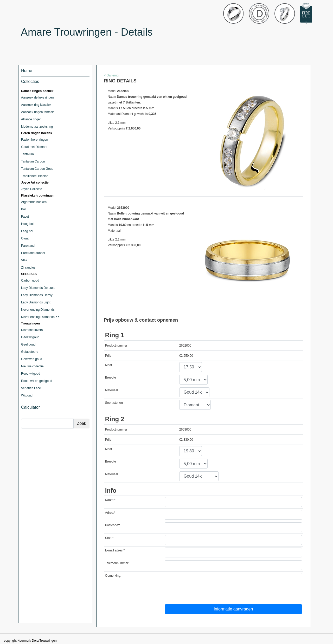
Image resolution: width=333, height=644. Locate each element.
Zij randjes (28, 268)
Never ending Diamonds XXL (41, 317)
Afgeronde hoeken (34, 202)
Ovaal (25, 238)
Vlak (24, 260)
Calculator (30, 407)
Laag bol (27, 231)
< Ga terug (111, 75)
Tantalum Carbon (33, 161)
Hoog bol (27, 224)
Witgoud (27, 395)
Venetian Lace (31, 388)
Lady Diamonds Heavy (37, 295)
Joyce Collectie (32, 189)
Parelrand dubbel (33, 253)
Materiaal (111, 390)
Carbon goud (30, 281)
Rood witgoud (31, 374)
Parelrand (28, 246)
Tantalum (27, 154)
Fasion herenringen (34, 140)
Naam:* (110, 500)
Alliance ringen (31, 119)
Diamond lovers (32, 330)
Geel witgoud (30, 337)
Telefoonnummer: (117, 563)
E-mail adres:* (115, 550)
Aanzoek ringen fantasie (38, 112)
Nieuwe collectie (32, 366)
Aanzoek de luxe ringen (37, 97)
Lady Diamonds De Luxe (38, 288)
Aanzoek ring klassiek (36, 105)
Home (27, 71)
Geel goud (28, 344)
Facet (25, 217)
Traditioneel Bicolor (34, 176)
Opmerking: (113, 576)
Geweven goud (32, 359)
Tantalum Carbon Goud (37, 169)
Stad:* (109, 538)
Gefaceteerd (30, 352)
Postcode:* (113, 525)
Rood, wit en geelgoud (37, 381)
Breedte (111, 378)
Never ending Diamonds (38, 310)
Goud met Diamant (34, 147)
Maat (109, 365)
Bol (23, 209)
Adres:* (110, 513)
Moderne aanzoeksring (37, 127)
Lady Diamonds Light (36, 302)
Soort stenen (114, 403)
